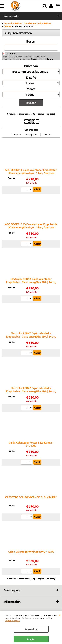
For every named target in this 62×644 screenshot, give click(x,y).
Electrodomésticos (11, 16)
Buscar (31, 41)
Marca (31, 89)
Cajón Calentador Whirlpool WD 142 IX (31, 552)
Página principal (10, 56)
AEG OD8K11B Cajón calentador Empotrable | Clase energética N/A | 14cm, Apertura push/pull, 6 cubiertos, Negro (31, 227)
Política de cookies (13, 621)
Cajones (25, 59)
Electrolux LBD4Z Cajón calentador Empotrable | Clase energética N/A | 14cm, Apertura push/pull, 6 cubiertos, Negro (31, 391)
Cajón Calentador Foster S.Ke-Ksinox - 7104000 (31, 444)
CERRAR (59, 615)
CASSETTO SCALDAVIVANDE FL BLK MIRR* (31, 497)
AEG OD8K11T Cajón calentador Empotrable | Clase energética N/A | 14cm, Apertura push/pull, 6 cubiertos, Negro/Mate (31, 173)
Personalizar (31, 629)
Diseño (31, 77)
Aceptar (31, 639)
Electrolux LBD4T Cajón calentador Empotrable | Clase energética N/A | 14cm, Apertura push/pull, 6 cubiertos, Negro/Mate (31, 338)
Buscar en (31, 66)
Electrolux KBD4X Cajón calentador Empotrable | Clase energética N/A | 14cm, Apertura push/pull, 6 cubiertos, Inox (31, 282)
